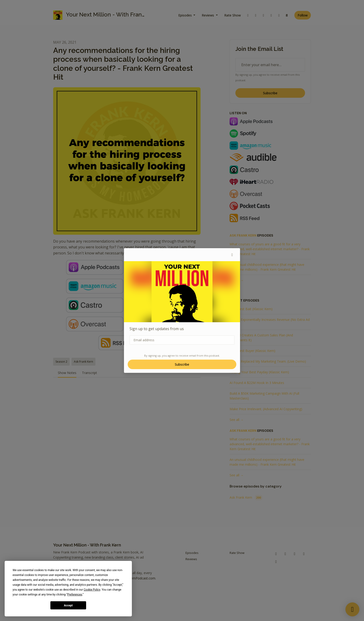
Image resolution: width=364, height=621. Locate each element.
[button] (232, 255)
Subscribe (182, 364)
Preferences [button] (75, 595)
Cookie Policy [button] (92, 590)
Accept (68, 605)
